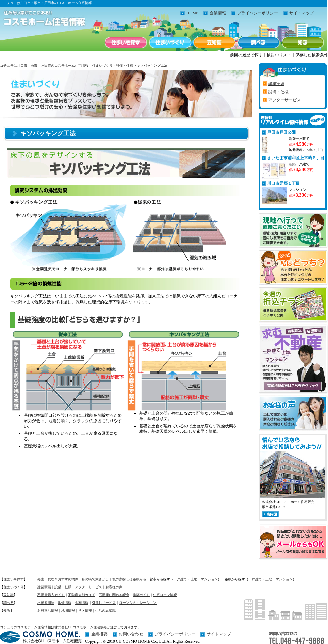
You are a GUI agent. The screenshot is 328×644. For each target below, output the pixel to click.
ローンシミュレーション (138, 603)
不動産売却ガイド (82, 595)
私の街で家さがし (95, 579)
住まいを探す (126, 43)
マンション (209, 579)
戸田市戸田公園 (281, 132)
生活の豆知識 (105, 610)
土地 (194, 579)
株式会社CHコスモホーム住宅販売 (81, 627)
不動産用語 (46, 603)
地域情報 (68, 610)
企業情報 (218, 13)
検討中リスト (279, 55)
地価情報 (65, 603)
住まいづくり (170, 43)
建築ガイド (141, 595)
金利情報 (82, 603)
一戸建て (180, 579)
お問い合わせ (131, 634)
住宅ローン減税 (165, 595)
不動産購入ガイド (51, 595)
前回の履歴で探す (246, 55)
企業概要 (99, 634)
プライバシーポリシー (258, 13)
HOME (192, 13)
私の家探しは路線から (129, 579)
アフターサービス (284, 100)
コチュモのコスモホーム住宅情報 (26, 627)
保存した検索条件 (312, 55)
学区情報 (85, 610)
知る (303, 43)
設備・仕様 (125, 65)
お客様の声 (114, 587)
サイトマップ (301, 13)
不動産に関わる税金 (114, 595)
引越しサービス (104, 603)
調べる (259, 43)
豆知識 (214, 43)
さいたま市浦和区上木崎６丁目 (296, 158)
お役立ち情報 (48, 610)
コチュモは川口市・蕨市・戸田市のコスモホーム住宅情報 (44, 65)
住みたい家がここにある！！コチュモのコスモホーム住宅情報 (41, 19)
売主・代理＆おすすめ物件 (58, 579)
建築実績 (276, 84)
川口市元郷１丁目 (283, 183)
